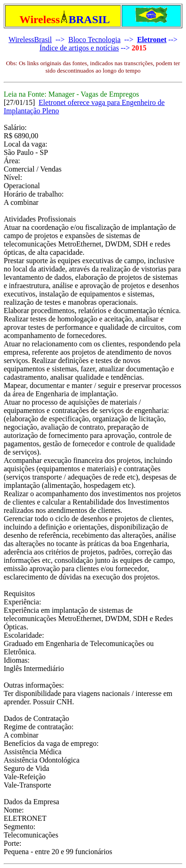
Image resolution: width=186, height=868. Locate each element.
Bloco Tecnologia (95, 40)
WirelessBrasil (30, 40)
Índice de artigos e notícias (79, 48)
